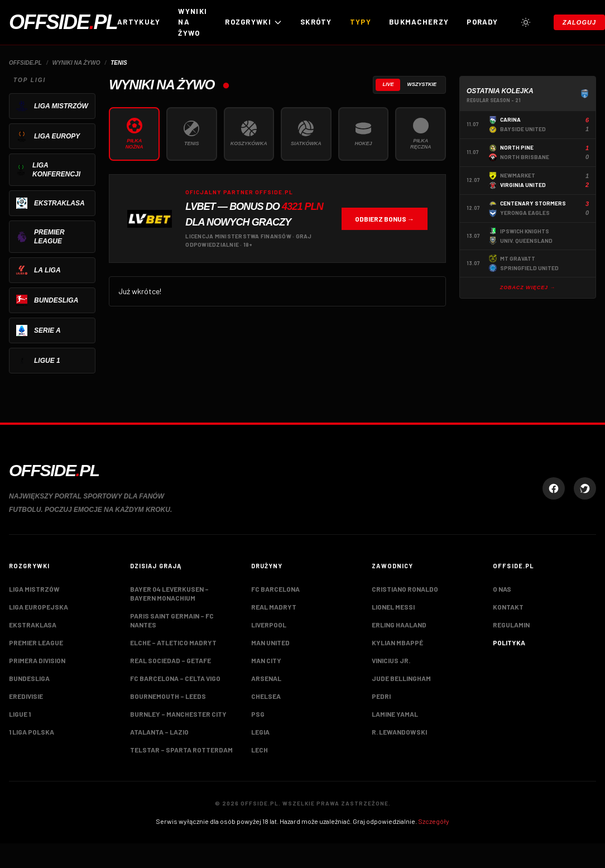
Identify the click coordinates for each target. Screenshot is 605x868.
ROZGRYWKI (254, 22)
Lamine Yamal (395, 714)
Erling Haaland (399, 625)
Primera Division (37, 660)
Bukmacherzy (419, 22)
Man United (270, 642)
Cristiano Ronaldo (405, 589)
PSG (258, 714)
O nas (502, 589)
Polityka (509, 642)
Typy (361, 22)
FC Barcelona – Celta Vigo (175, 678)
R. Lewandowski (399, 732)
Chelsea (266, 696)
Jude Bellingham (401, 678)
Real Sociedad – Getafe (171, 660)
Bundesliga (29, 678)
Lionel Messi (393, 607)
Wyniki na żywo (193, 22)
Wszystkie (422, 84)
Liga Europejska (39, 607)
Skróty (316, 22)
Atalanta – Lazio (159, 732)
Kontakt (508, 607)
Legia (260, 732)
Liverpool (269, 625)
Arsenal (266, 678)
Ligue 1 (20, 714)
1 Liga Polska (32, 732)
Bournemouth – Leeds (168, 696)
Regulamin (511, 625)
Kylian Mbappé (397, 642)
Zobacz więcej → (528, 287)
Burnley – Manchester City (178, 714)
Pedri (381, 696)
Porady (482, 22)
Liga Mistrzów (34, 589)
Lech (260, 750)
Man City (266, 660)
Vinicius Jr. (391, 660)
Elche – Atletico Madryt (173, 642)
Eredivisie (26, 696)
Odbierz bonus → (385, 219)
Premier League (36, 642)
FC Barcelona (275, 589)
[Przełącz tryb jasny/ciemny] (526, 22)
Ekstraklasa (33, 625)
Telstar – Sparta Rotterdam (181, 750)
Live (388, 84)
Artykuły (139, 22)
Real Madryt (274, 607)
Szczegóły (434, 821)
